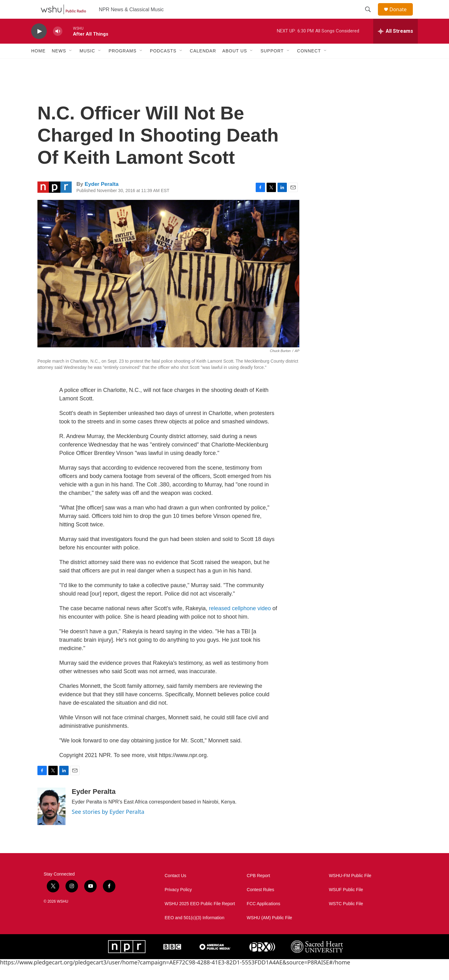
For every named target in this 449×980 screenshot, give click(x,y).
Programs (123, 65)
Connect (309, 65)
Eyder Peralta (101, 198)
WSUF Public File (346, 904)
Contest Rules (260, 904)
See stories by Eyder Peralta (108, 826)
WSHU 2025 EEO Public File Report (200, 918)
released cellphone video (240, 622)
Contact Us (175, 890)
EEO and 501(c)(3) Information (194, 932)
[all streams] (396, 45)
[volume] (58, 45)
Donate (402, 16)
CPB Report (258, 890)
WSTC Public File (346, 918)
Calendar (203, 65)
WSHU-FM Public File (350, 890)
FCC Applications (263, 918)
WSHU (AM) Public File (269, 932)
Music (87, 65)
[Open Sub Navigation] (71, 65)
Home (38, 65)
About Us (235, 65)
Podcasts (163, 65)
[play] (39, 45)
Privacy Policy (178, 904)
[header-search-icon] (371, 17)
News (59, 65)
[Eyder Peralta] (51, 820)
